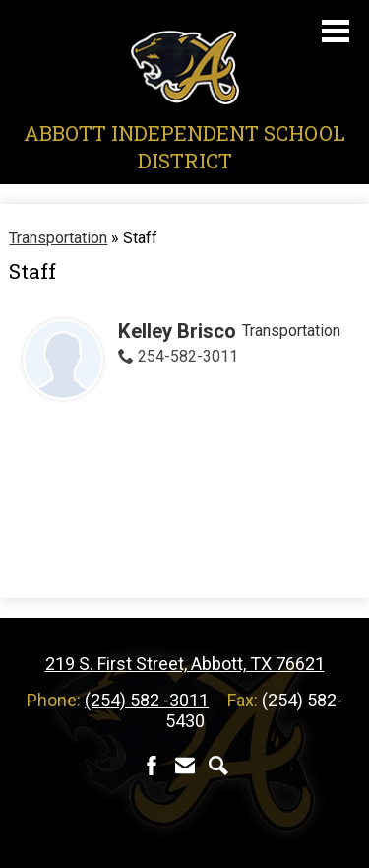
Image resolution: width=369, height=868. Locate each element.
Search (218, 766)
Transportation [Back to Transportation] (58, 238)
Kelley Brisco (177, 331)
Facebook (152, 766)
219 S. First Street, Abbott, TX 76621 (185, 664)
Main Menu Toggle (336, 31)
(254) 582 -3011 (147, 700)
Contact (185, 766)
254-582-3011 (188, 356)
